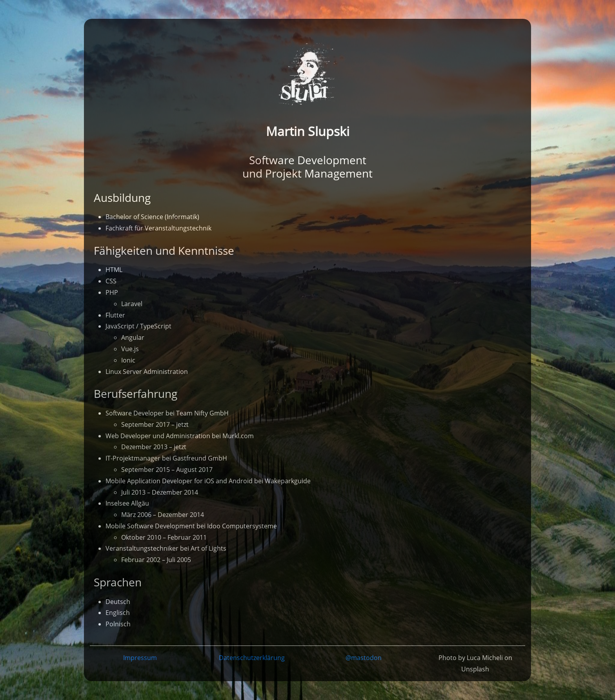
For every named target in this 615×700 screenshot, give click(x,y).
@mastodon (364, 658)
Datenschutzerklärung (252, 658)
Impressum (140, 658)
